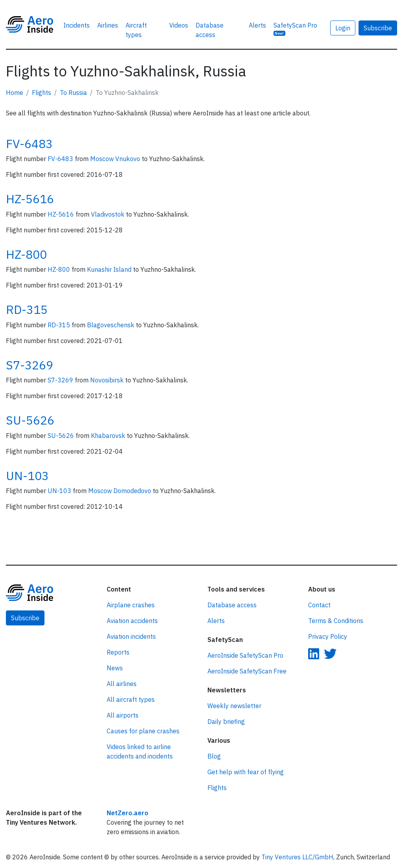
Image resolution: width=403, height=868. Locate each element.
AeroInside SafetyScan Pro (245, 655)
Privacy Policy (328, 636)
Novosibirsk (108, 380)
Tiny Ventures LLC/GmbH (297, 857)
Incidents (77, 25)
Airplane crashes (131, 605)
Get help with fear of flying (246, 772)
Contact (319, 605)
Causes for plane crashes (143, 731)
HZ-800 (26, 254)
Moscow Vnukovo (116, 159)
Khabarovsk (109, 436)
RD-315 (27, 309)
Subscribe (378, 28)
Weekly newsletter (234, 706)
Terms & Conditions (336, 621)
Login (343, 28)
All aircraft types (131, 699)
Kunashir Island (110, 269)
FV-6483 (29, 144)
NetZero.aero (128, 813)
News (115, 668)
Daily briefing (226, 721)
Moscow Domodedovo (120, 491)
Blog (214, 756)
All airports (123, 715)
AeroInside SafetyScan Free (247, 671)
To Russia (73, 93)
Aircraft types (136, 30)
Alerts (257, 25)
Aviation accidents (132, 621)
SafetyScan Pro (295, 29)
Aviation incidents (131, 636)
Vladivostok (108, 214)
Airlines (108, 25)
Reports (118, 652)
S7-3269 (30, 365)
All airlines (122, 684)
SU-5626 (30, 420)
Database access (210, 30)
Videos (179, 25)
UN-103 (27, 476)
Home (15, 93)
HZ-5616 (30, 199)
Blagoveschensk (111, 325)
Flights (42, 93)
